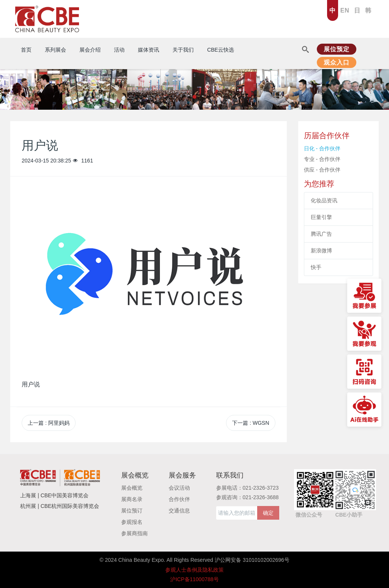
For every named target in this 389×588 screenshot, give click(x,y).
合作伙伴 (179, 499)
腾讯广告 (321, 234)
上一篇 (49, 423)
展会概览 (132, 488)
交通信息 (179, 511)
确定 (268, 513)
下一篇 (251, 423)
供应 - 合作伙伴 (322, 170)
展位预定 (337, 49)
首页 (26, 50)
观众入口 (337, 62)
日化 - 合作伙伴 (322, 148)
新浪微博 (321, 251)
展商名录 (132, 499)
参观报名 (132, 522)
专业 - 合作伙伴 (322, 159)
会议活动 (179, 488)
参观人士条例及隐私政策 (194, 570)
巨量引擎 (321, 217)
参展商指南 (134, 533)
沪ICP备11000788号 (194, 579)
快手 (316, 267)
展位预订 (132, 511)
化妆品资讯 (324, 200)
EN (345, 10)
